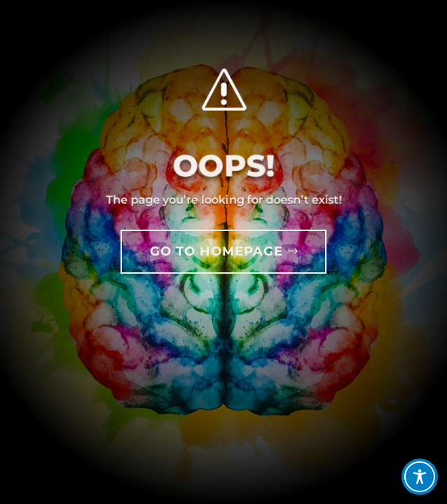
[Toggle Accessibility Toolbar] (420, 477)
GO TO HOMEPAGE (216, 251)
